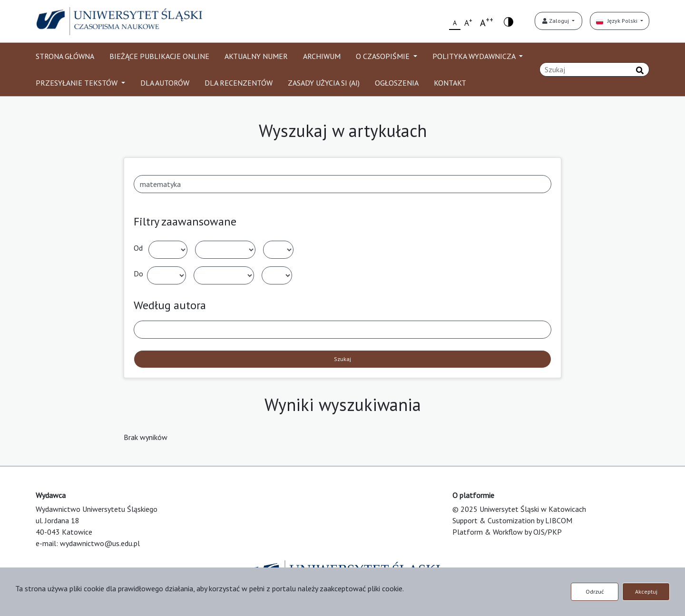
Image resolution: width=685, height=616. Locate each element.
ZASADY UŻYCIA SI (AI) (324, 83)
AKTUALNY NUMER (256, 56)
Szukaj (342, 359)
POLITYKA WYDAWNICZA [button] (475, 56)
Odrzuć (595, 592)
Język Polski (617, 21)
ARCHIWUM (322, 56)
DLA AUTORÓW (165, 83)
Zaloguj (556, 21)
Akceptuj (646, 592)
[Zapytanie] (594, 69)
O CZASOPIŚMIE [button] (384, 56)
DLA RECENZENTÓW (239, 83)
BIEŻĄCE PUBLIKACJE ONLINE (159, 56)
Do (138, 274)
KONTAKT (450, 83)
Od (138, 248)
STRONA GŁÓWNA (65, 56)
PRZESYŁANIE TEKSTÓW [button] (78, 83)
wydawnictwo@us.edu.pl (100, 543)
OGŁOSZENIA (397, 83)
